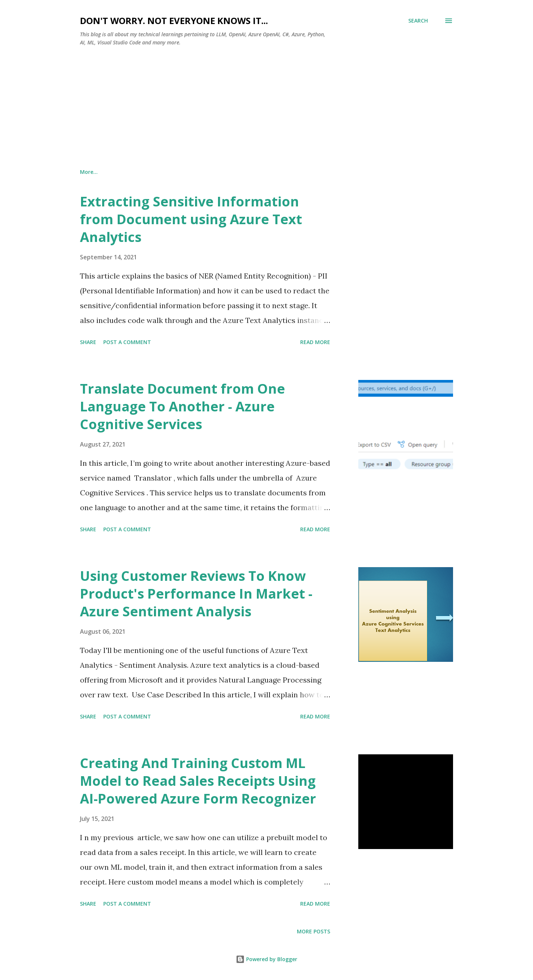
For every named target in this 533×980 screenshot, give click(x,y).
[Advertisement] (266, 108)
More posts (314, 931)
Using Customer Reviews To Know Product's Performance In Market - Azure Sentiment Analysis (196, 594)
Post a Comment (127, 342)
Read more (315, 342)
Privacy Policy (222, 172)
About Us (92, 172)
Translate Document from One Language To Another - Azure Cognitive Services (182, 406)
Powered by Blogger (266, 959)
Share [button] (88, 342)
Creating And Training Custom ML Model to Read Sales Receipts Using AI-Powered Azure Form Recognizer (198, 781)
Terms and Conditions (154, 172)
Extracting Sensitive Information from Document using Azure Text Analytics (191, 219)
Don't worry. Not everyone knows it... (174, 21)
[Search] (418, 21)
